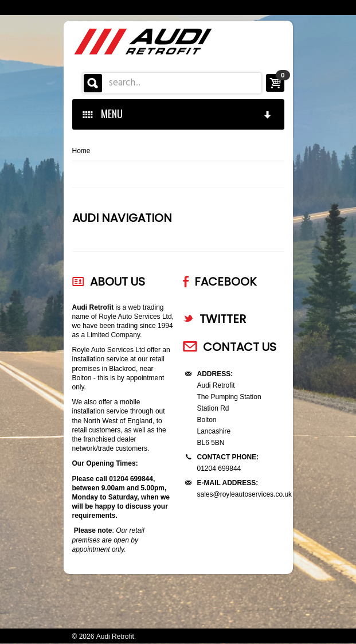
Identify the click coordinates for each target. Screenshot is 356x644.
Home (81, 151)
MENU (178, 114)
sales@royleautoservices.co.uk (245, 494)
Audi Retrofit (115, 637)
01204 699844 (219, 469)
